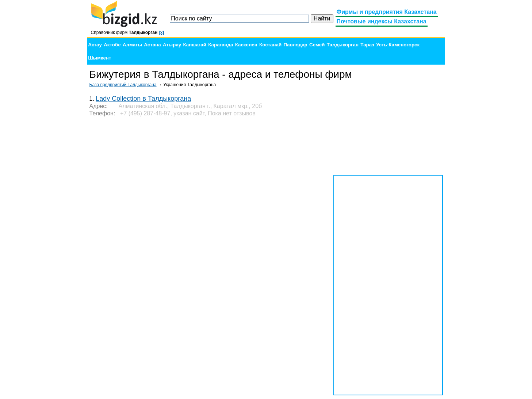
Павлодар (295, 45)
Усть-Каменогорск (398, 45)
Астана (152, 45)
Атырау (172, 45)
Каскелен (246, 45)
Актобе (112, 45)
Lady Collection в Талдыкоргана (143, 99)
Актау (95, 45)
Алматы (132, 45)
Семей (317, 45)
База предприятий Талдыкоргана (123, 85)
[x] (162, 32)
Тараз (367, 45)
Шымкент (99, 58)
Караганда (221, 45)
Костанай (270, 45)
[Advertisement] (388, 128)
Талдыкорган (343, 45)
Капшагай (195, 45)
